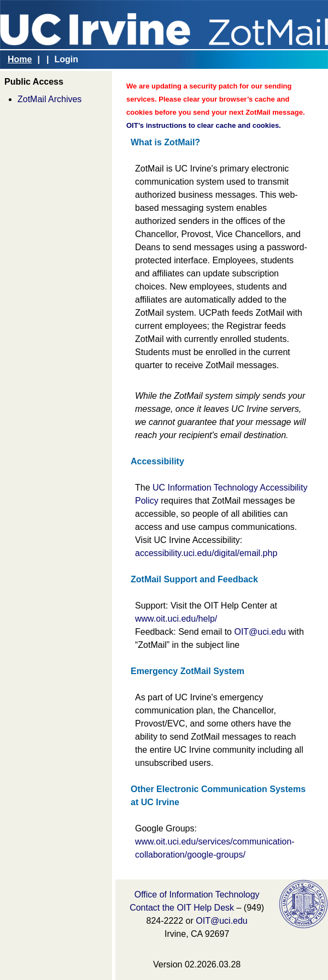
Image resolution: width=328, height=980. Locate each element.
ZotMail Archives (49, 99)
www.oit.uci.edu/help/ (176, 619)
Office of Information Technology (197, 895)
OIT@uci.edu (260, 632)
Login (66, 59)
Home (20, 59)
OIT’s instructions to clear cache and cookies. (204, 125)
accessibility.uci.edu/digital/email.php (206, 553)
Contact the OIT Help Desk (182, 908)
